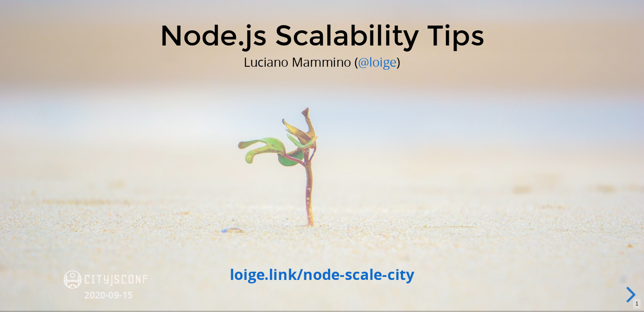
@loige (377, 62)
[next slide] (632, 295)
